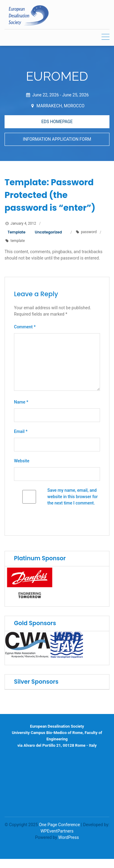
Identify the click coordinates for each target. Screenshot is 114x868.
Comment (25, 327)
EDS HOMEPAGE (57, 122)
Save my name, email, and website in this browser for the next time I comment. (73, 497)
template (18, 241)
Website (22, 461)
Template (17, 232)
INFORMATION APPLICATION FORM (57, 139)
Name (21, 402)
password (89, 232)
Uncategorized (48, 232)
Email (21, 432)
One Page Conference (59, 825)
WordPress (68, 837)
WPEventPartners (57, 831)
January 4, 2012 (23, 223)
